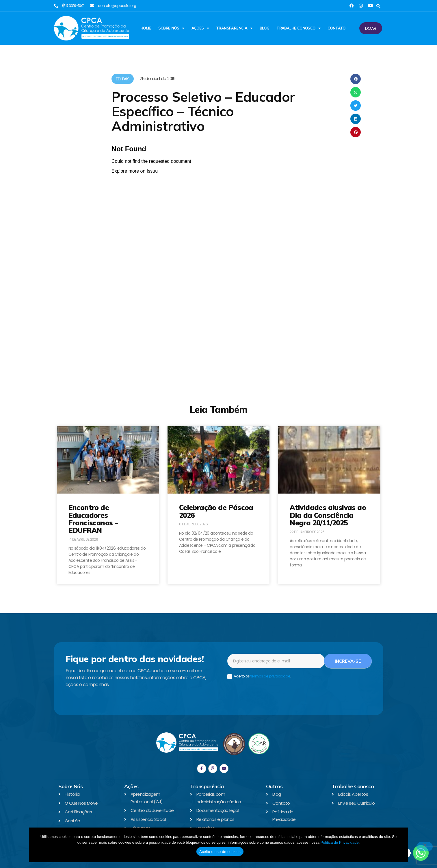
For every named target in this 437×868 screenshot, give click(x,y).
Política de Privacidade (339, 842)
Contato (336, 28)
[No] (425, 847)
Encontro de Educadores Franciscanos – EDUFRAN (93, 519)
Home (146, 28)
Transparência (234, 28)
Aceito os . (259, 676)
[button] (379, 6)
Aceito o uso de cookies (220, 852)
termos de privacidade (270, 676)
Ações (200, 28)
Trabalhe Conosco (298, 28)
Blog (265, 28)
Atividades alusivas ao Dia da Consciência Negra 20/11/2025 (328, 515)
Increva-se (348, 661)
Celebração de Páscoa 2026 (216, 511)
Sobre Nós (171, 28)
